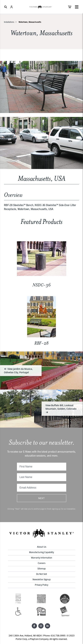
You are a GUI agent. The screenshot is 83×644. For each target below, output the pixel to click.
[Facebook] (34, 626)
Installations (9, 22)
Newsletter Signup (42, 579)
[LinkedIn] (47, 626)
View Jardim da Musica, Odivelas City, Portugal (18, 371)
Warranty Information (42, 558)
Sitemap (42, 568)
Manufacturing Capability (41, 552)
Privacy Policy (41, 585)
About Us (42, 547)
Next (42, 498)
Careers (42, 563)
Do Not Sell (41, 574)
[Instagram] (41, 626)
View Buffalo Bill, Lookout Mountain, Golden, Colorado (61, 408)
